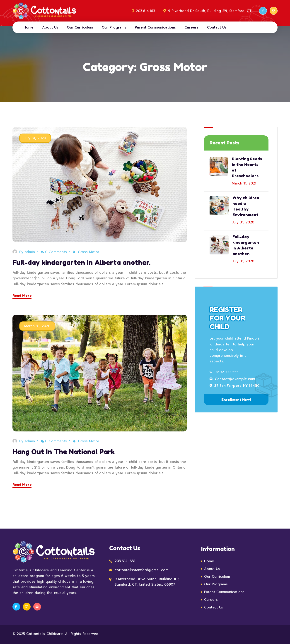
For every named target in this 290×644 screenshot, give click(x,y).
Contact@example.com (232, 379)
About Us (50, 27)
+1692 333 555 (224, 372)
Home (29, 27)
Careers (191, 27)
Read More (22, 296)
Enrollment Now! (236, 400)
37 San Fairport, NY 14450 (235, 386)
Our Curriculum (80, 27)
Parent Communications (155, 27)
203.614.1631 (146, 11)
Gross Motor (89, 252)
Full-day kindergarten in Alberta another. (81, 262)
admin (30, 252)
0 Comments (54, 252)
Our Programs (114, 27)
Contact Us (217, 27)
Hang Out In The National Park (64, 452)
